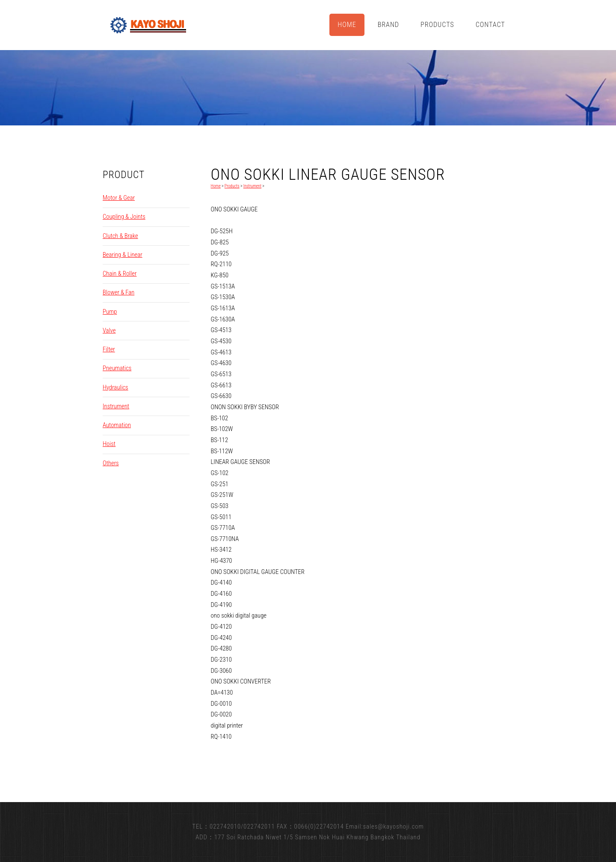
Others (111, 463)
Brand (388, 25)
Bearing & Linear (123, 255)
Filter (109, 349)
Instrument (116, 406)
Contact (490, 25)
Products (437, 25)
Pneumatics (117, 368)
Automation (117, 425)
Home (347, 25)
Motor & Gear (119, 198)
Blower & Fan (118, 292)
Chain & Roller (120, 273)
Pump (110, 312)
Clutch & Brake (120, 236)
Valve (109, 330)
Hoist (109, 444)
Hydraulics (115, 387)
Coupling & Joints (124, 217)
